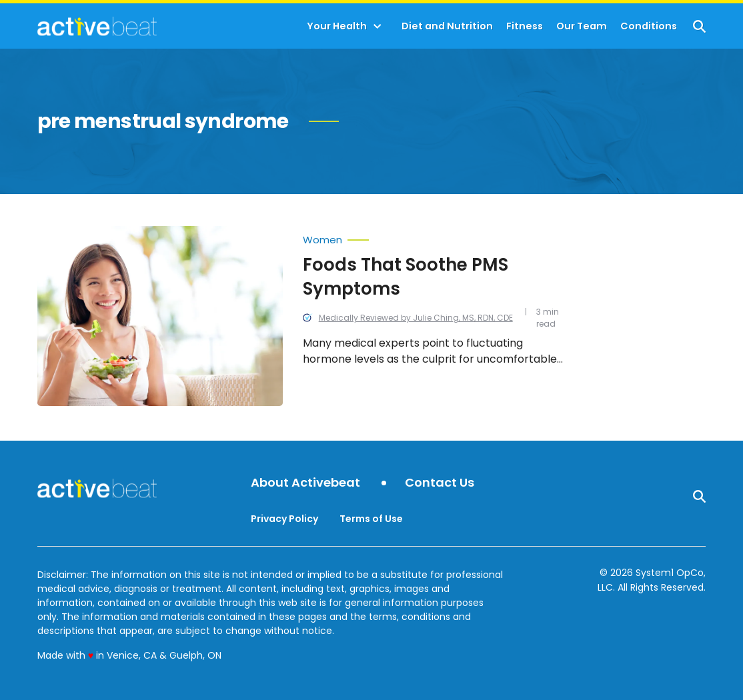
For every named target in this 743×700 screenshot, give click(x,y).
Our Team (582, 26)
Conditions (649, 26)
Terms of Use (371, 519)
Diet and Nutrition (447, 26)
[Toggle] (378, 27)
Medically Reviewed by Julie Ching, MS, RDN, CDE (416, 318)
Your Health (337, 26)
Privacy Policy (284, 519)
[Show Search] (699, 26)
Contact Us (440, 483)
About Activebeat (305, 483)
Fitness (525, 26)
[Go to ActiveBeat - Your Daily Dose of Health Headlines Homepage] (97, 26)
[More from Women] (438, 237)
